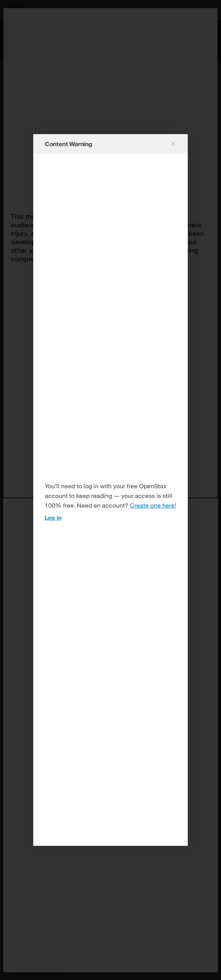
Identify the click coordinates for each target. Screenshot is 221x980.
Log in (53, 517)
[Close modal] (172, 144)
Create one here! (153, 505)
